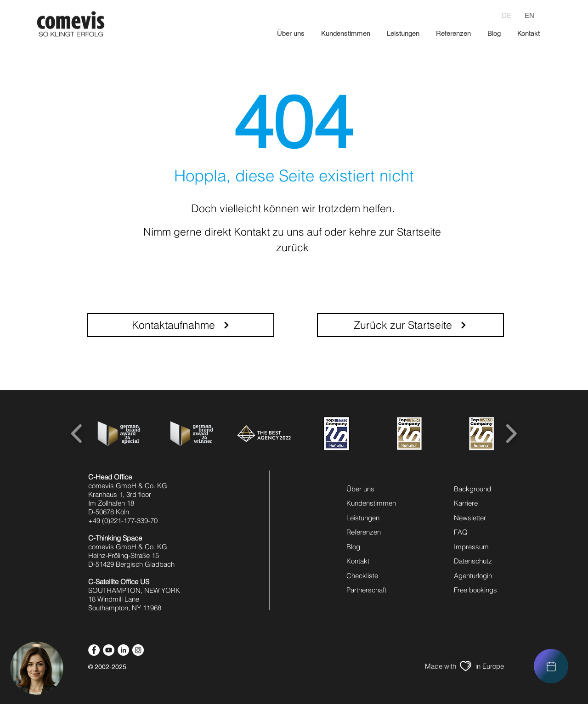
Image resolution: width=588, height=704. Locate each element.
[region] (551, 666)
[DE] (506, 15)
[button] (37, 668)
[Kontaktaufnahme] (181, 325)
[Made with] (441, 666)
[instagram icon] (138, 650)
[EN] (529, 15)
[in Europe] (489, 666)
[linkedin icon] (123, 650)
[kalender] (551, 666)
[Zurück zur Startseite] (410, 325)
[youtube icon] (109, 650)
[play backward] (77, 433)
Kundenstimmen (371, 503)
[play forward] (511, 433)
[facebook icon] (94, 650)
